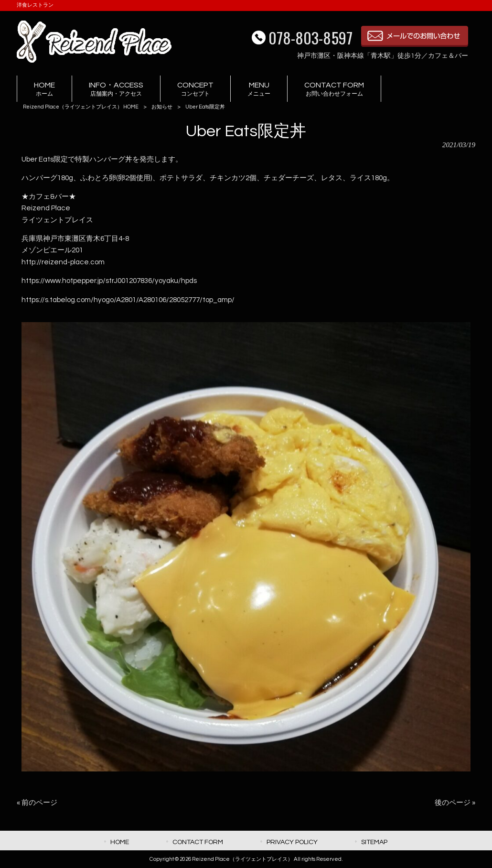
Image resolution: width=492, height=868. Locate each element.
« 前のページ (37, 803)
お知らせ (162, 107)
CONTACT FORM (198, 842)
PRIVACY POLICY (292, 842)
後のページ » (455, 803)
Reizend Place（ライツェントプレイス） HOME (81, 107)
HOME (120, 842)
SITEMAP (374, 842)
